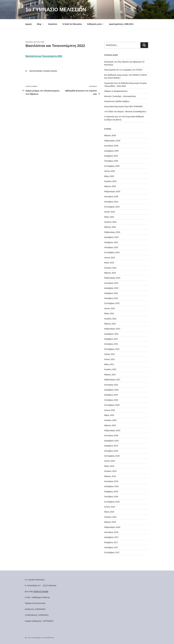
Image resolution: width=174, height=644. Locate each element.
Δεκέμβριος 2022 (111, 288)
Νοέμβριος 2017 (111, 542)
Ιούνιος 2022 (110, 308)
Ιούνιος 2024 (110, 212)
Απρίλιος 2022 (110, 319)
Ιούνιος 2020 (110, 410)
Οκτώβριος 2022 (111, 298)
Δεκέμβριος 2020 (111, 390)
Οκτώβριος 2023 (111, 247)
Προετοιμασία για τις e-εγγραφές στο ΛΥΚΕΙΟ (123, 70)
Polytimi (41, 42)
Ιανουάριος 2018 (111, 532)
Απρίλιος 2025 (110, 181)
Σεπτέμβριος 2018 (112, 502)
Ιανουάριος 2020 (111, 435)
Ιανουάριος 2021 (111, 385)
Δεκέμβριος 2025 (111, 151)
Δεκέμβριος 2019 (111, 441)
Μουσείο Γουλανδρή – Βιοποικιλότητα (120, 96)
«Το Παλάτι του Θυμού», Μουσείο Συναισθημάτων (125, 112)
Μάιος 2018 (109, 512)
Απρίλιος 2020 (110, 420)
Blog (40, 24)
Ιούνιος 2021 (110, 359)
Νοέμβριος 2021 (111, 339)
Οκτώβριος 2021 (111, 344)
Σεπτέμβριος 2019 (112, 456)
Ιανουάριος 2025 (111, 197)
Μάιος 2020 (109, 415)
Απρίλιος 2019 (110, 471)
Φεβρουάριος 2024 (112, 232)
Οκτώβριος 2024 (111, 202)
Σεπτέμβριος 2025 (112, 166)
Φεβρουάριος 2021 (112, 380)
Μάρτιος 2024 (110, 227)
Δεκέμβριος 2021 (111, 334)
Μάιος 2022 (109, 313)
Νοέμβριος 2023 (111, 242)
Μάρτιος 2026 (110, 135)
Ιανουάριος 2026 (111, 146)
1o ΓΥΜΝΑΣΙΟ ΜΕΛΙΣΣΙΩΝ (56, 10)
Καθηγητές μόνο (96, 24)
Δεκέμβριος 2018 (111, 486)
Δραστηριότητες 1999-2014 (121, 24)
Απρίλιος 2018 (110, 517)
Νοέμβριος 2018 (111, 492)
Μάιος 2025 (109, 176)
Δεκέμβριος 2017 (111, 537)
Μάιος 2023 (109, 263)
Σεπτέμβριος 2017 (112, 552)
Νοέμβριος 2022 (111, 293)
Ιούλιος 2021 (110, 354)
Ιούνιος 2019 (110, 461)
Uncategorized (36, 71)
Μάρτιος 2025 (110, 186)
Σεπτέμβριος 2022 (112, 303)
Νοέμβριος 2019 (111, 446)
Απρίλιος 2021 (110, 369)
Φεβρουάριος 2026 (112, 141)
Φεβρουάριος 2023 (112, 278)
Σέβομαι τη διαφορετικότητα (116, 91)
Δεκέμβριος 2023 (111, 237)
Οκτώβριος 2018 (111, 497)
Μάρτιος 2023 (110, 273)
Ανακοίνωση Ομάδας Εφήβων (117, 101)
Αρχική (28, 24)
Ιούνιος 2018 (110, 507)
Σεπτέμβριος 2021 (112, 349)
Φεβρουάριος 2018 (112, 527)
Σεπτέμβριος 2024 (112, 207)
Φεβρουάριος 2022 (112, 329)
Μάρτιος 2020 (110, 425)
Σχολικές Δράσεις (50, 71)
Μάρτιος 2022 (110, 324)
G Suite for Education (72, 24)
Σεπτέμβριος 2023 (112, 252)
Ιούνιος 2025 (110, 171)
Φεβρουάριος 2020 (112, 430)
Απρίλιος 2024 (110, 222)
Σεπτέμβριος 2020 (112, 405)
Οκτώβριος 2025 (111, 161)
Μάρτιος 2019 (110, 476)
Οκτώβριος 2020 (111, 400)
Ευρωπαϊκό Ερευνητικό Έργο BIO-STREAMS (123, 106)
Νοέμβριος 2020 (111, 395)
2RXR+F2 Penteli (41, 592)
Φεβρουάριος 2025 (112, 191)
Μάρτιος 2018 (110, 522)
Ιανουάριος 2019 (111, 481)
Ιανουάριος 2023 (111, 283)
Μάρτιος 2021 (110, 375)
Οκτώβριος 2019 (111, 451)
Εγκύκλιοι (53, 24)
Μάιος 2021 (109, 364)
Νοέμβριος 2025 (111, 156)
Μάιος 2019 (109, 466)
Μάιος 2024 (109, 217)
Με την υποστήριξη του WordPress (39, 638)
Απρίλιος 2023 (110, 268)
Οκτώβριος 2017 (111, 547)
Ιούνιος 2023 (110, 258)
